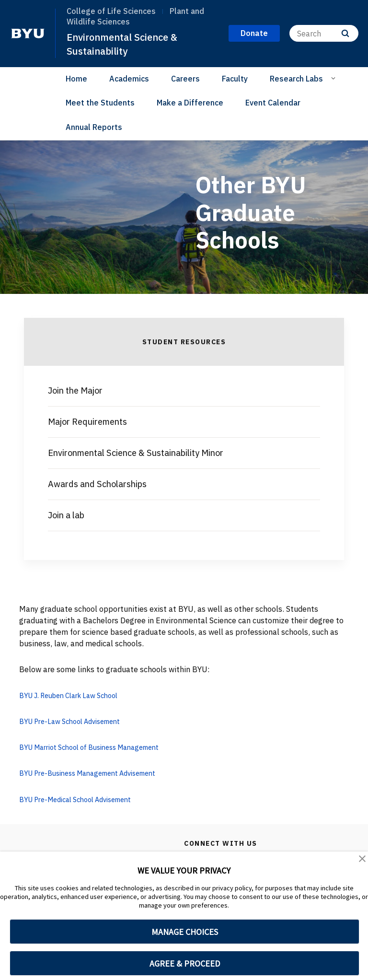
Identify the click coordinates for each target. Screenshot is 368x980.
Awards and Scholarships (97, 484)
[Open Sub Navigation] (335, 78)
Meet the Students (100, 103)
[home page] (28, 34)
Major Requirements (87, 422)
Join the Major (75, 391)
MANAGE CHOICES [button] (185, 932)
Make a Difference (190, 103)
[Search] (324, 33)
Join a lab (66, 515)
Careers (185, 79)
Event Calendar (273, 103)
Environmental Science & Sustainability (126, 44)
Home (76, 79)
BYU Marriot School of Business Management (99, 747)
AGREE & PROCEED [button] (185, 963)
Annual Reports (94, 127)
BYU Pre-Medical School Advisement (84, 799)
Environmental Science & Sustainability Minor (136, 453)
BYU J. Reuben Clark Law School (76, 695)
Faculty (235, 79)
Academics (129, 79)
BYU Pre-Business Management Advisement (97, 773)
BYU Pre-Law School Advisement (77, 721)
